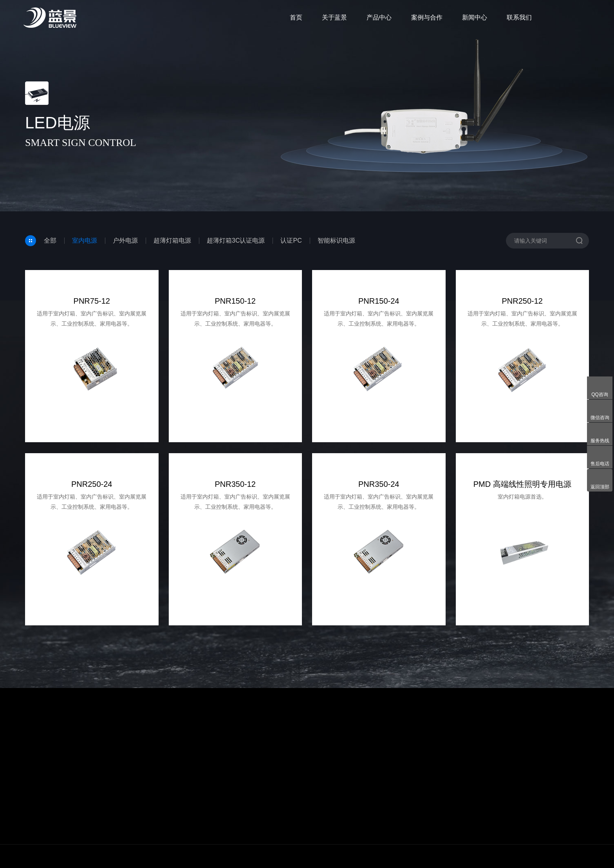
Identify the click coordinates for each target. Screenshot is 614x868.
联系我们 (519, 17)
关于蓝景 (334, 17)
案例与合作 (427, 17)
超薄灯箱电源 (172, 240)
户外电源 (125, 240)
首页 (296, 17)
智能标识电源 (336, 240)
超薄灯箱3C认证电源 (236, 240)
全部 (50, 240)
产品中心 (379, 17)
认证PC (291, 240)
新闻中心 (475, 17)
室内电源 (85, 240)
